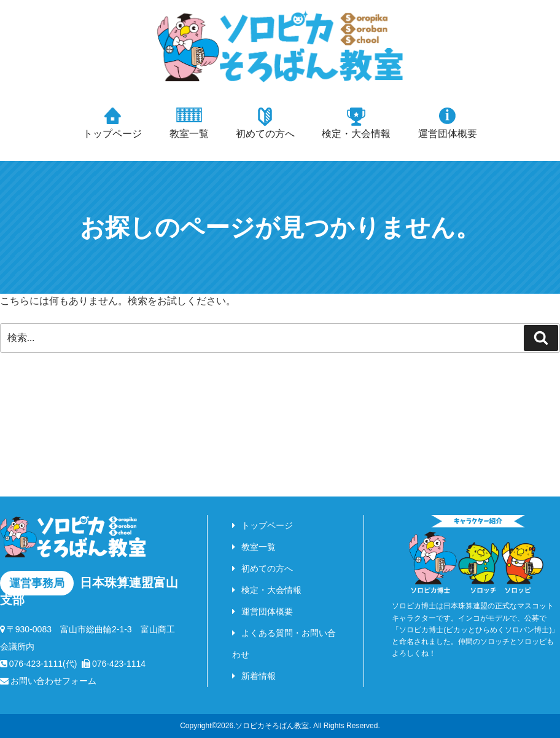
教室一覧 (189, 134)
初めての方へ (265, 134)
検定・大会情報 (356, 134)
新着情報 (259, 676)
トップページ (112, 134)
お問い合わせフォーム (48, 681)
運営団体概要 (448, 134)
